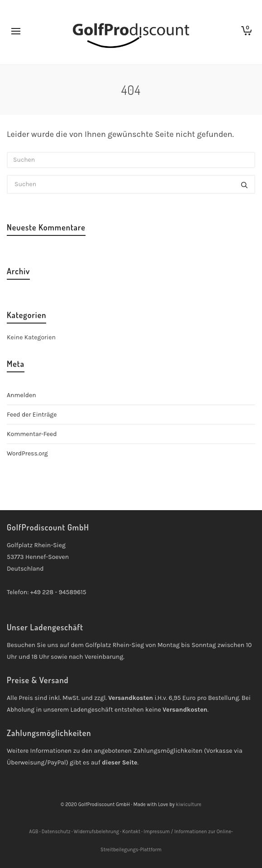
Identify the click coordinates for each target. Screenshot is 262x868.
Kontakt (131, 832)
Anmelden (21, 395)
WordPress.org (27, 453)
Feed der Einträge (32, 415)
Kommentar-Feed (32, 434)
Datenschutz (56, 832)
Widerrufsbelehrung (96, 832)
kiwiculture (188, 805)
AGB (33, 832)
